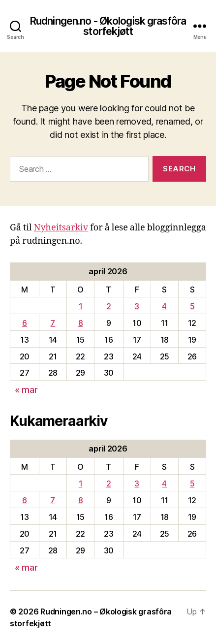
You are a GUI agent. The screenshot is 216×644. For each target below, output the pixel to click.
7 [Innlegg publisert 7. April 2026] (53, 323)
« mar (26, 390)
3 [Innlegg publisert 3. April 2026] (137, 306)
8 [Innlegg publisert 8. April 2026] (81, 323)
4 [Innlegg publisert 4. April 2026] (164, 306)
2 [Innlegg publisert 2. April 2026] (109, 306)
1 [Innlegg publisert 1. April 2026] (81, 306)
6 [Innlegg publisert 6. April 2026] (25, 323)
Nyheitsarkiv (61, 228)
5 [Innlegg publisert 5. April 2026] (192, 306)
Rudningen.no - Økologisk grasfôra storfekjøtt (108, 26)
